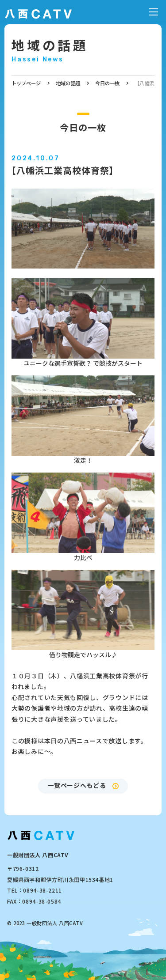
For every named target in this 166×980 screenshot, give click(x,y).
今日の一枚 (107, 83)
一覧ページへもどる (77, 785)
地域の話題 (50, 45)
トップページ (26, 83)
